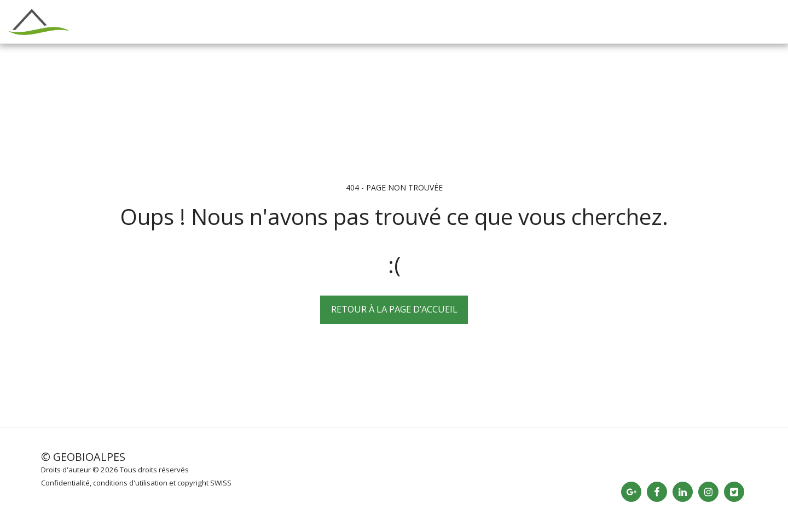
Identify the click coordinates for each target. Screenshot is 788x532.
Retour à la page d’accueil (394, 309)
